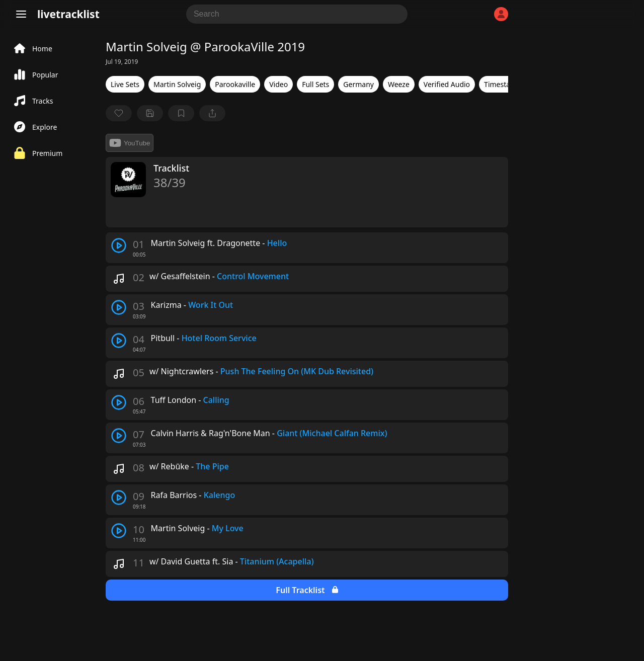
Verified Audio (447, 84)
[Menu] (21, 14)
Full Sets (315, 84)
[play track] (119, 245)
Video (278, 84)
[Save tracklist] (150, 113)
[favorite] (119, 113)
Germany (358, 84)
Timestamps (504, 84)
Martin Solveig (177, 84)
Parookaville (235, 84)
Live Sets (125, 84)
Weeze (399, 84)
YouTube (130, 143)
